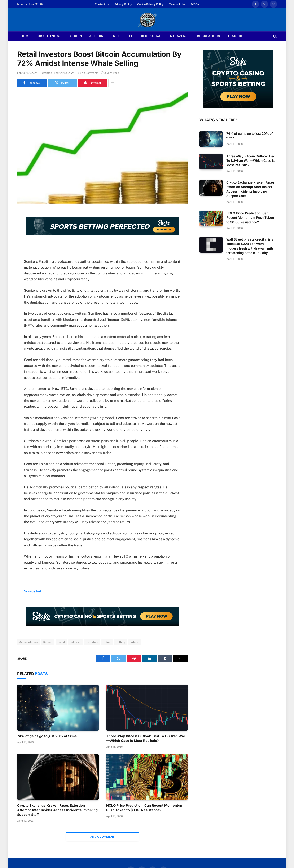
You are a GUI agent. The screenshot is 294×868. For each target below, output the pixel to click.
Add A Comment (102, 837)
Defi (130, 36)
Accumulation (29, 642)
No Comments (88, 73)
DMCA (195, 4)
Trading (235, 36)
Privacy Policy (123, 4)
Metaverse (180, 36)
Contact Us (102, 4)
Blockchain (152, 36)
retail (107, 642)
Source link (33, 591)
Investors (92, 642)
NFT (116, 36)
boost (61, 642)
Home (26, 36)
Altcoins (98, 36)
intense (75, 642)
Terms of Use (177, 4)
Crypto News (50, 36)
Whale (135, 642)
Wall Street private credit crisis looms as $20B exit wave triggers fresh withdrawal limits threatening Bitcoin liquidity (250, 246)
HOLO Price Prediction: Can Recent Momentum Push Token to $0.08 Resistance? (145, 808)
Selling (120, 642)
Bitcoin (75, 36)
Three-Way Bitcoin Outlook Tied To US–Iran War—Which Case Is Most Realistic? (146, 738)
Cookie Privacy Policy (150, 4)
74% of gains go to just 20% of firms (47, 736)
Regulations (209, 36)
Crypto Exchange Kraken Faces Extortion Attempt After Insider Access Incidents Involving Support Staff (57, 810)
